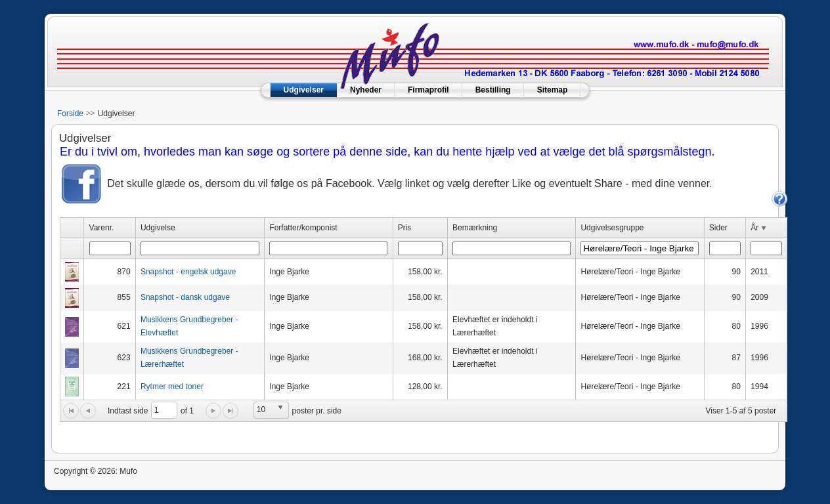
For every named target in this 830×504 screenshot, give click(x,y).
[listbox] (271, 410)
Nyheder (366, 90)
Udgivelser (304, 90)
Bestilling (493, 90)
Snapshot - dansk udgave (185, 297)
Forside (70, 114)
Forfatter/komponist (303, 228)
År (760, 228)
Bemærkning (475, 228)
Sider (718, 228)
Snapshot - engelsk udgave (188, 272)
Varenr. (102, 228)
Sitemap (553, 90)
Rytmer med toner (172, 387)
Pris (405, 228)
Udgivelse (158, 228)
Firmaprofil (428, 90)
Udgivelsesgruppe (612, 228)
